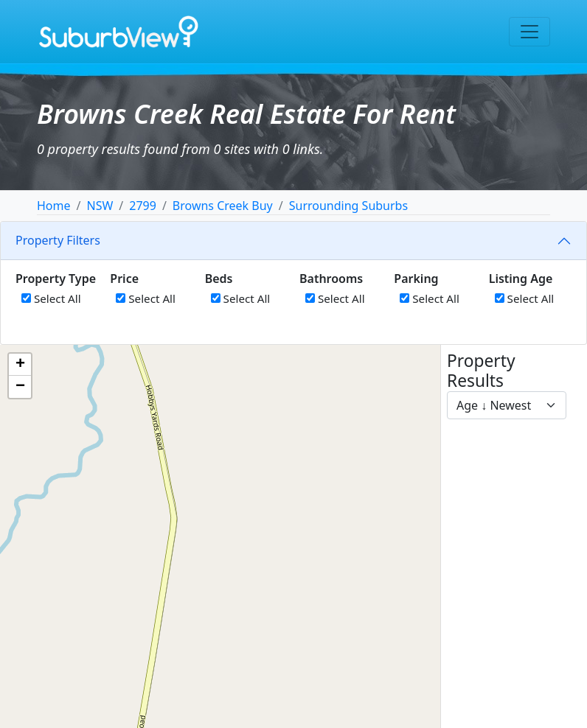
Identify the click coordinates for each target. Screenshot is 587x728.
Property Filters (58, 240)
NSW (100, 206)
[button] (20, 365)
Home (54, 206)
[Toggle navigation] (529, 32)
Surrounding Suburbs (348, 206)
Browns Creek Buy (223, 206)
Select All (51, 298)
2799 (143, 206)
